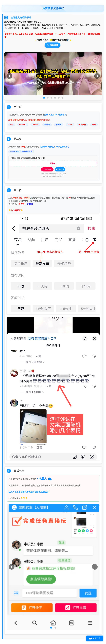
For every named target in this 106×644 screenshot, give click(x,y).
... (5, 31)
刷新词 (60, 169)
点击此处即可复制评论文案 (21, 152)
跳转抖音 (47, 169)
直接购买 (53, 45)
